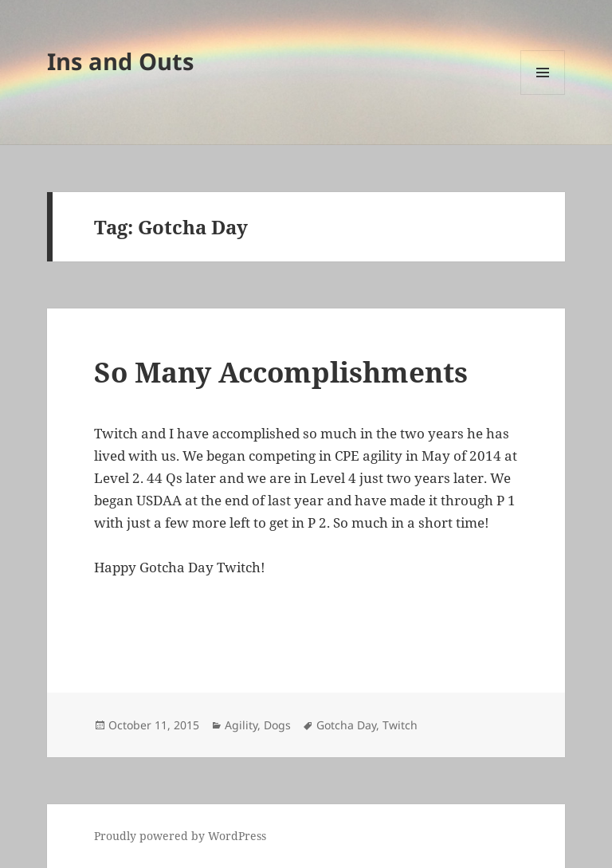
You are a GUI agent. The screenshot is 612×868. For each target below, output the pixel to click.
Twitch (400, 725)
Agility (241, 725)
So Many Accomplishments (281, 372)
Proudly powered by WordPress (180, 836)
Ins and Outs (120, 61)
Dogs (277, 725)
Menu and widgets (543, 94)
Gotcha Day (346, 725)
